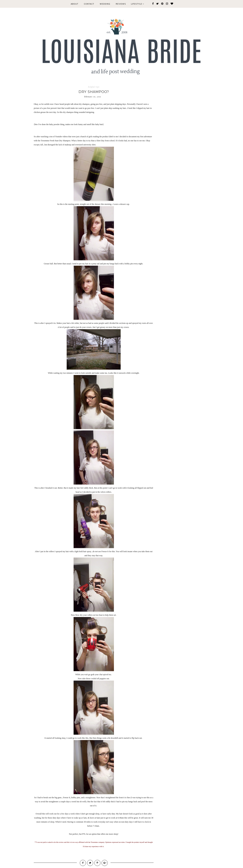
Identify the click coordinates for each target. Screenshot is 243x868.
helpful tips (94, 87)
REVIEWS (121, 4)
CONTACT (89, 4)
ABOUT (75, 4)
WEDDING (105, 4)
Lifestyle (137, 4)
